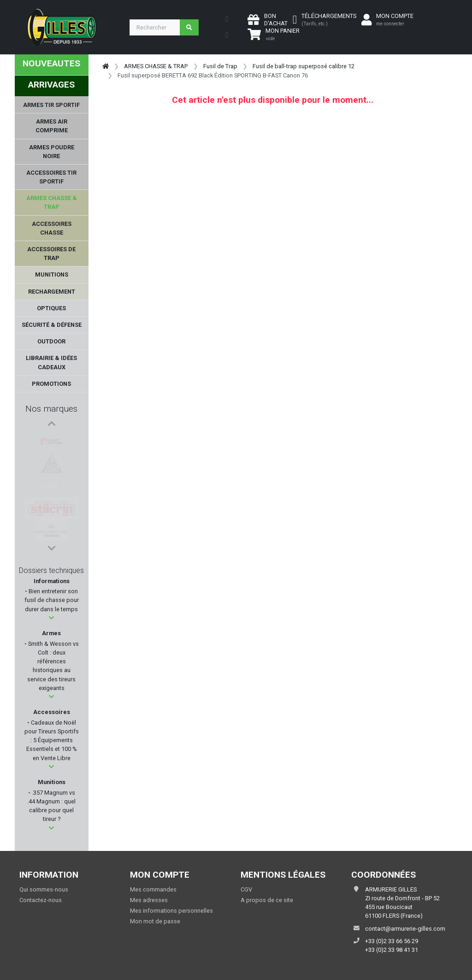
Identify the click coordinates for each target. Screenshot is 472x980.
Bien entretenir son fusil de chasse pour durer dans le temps (52, 600)
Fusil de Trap (220, 66)
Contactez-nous (41, 900)
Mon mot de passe (155, 921)
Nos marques (51, 409)
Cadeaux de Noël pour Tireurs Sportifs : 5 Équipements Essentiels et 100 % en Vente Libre (52, 740)
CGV (246, 889)
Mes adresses (149, 900)
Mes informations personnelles (171, 911)
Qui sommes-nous (44, 889)
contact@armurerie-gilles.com (405, 929)
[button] (51, 618)
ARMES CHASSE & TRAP (156, 66)
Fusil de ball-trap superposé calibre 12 (304, 66)
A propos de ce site (267, 900)
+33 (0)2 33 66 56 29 (392, 941)
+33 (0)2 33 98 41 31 (392, 950)
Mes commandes (153, 889)
